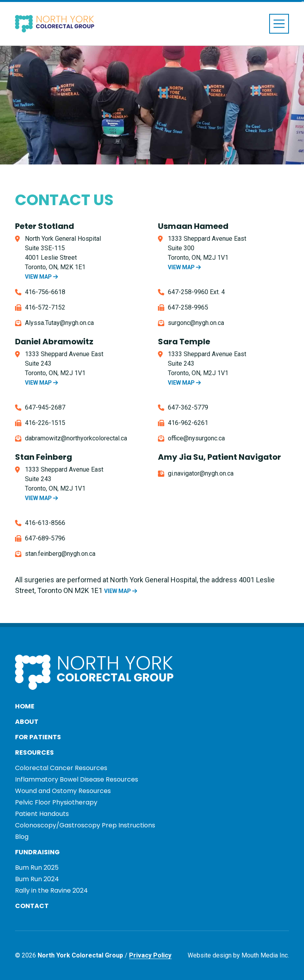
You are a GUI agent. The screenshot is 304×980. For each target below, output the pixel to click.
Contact (32, 906)
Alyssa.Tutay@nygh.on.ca (59, 323)
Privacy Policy (150, 955)
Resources (34, 752)
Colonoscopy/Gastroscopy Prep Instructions (85, 825)
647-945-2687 (45, 407)
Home (25, 706)
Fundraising (37, 852)
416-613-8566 (45, 523)
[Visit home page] (55, 24)
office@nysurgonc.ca (196, 438)
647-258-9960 (188, 292)
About (27, 722)
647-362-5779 (188, 407)
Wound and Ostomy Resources (63, 791)
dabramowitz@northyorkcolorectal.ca (76, 438)
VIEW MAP (41, 277)
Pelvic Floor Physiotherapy (56, 802)
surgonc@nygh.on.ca (196, 323)
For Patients (38, 737)
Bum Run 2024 (37, 879)
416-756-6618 (45, 292)
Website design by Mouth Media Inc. (238, 955)
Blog (22, 837)
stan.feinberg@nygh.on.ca (60, 554)
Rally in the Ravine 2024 (51, 890)
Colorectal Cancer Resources (61, 768)
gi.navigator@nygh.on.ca (201, 473)
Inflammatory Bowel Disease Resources (77, 779)
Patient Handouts (42, 814)
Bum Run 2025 (37, 868)
